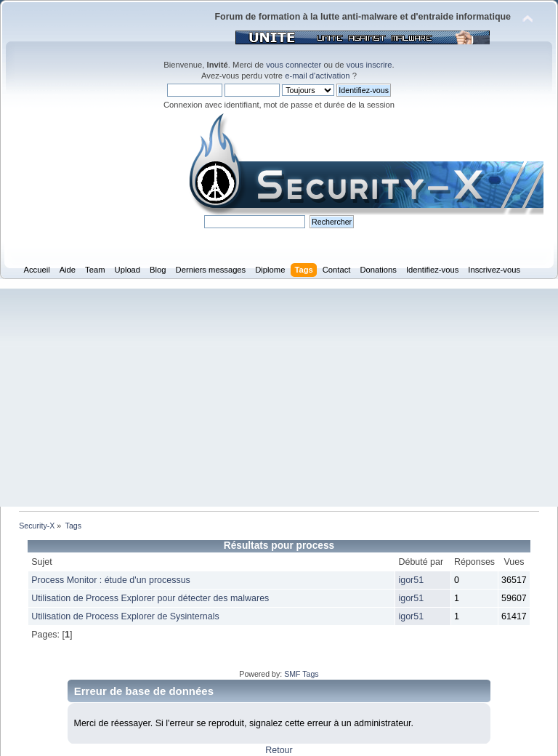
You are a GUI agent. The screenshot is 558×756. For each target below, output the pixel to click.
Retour (279, 750)
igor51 (411, 580)
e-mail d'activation (317, 76)
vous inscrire (369, 65)
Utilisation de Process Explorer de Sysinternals (125, 616)
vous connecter (294, 65)
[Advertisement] (279, 398)
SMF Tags (302, 674)
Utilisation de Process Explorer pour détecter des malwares (150, 598)
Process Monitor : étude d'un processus (111, 580)
